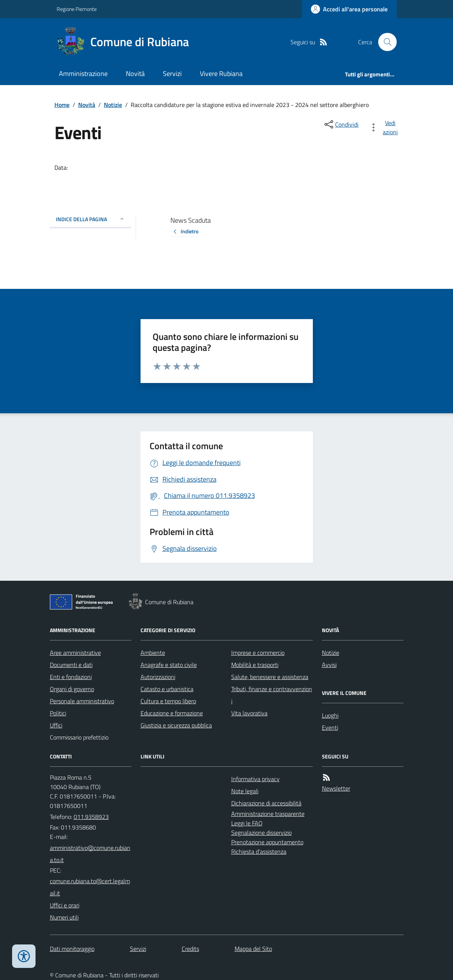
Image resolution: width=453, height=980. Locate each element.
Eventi (330, 727)
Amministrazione (83, 74)
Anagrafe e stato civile (169, 665)
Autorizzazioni (158, 677)
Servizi (172, 74)
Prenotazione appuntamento (267, 842)
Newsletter (336, 788)
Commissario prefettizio (79, 737)
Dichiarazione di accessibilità (266, 803)
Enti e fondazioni (71, 677)
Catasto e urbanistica (167, 689)
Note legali (245, 791)
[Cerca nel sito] (384, 42)
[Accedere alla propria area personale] (349, 9)
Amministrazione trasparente (268, 814)
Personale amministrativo (82, 701)
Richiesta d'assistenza (259, 851)
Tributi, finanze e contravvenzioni (272, 695)
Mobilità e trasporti (255, 665)
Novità (135, 74)
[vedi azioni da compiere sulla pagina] (385, 127)
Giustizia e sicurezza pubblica (176, 725)
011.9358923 (91, 817)
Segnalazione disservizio (261, 833)
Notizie (113, 105)
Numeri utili (64, 917)
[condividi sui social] (341, 124)
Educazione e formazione (172, 713)
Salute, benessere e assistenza (270, 677)
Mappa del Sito (253, 949)
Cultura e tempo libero (168, 701)
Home (62, 105)
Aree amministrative (75, 653)
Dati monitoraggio (72, 949)
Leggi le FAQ (247, 823)
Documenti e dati (71, 665)
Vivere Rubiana (221, 74)
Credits (190, 949)
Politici (58, 713)
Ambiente (153, 653)
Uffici (56, 725)
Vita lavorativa (249, 713)
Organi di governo (72, 689)
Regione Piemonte (77, 9)
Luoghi (330, 715)
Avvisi (329, 665)
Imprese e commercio (258, 653)
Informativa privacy (255, 779)
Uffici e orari (65, 905)
